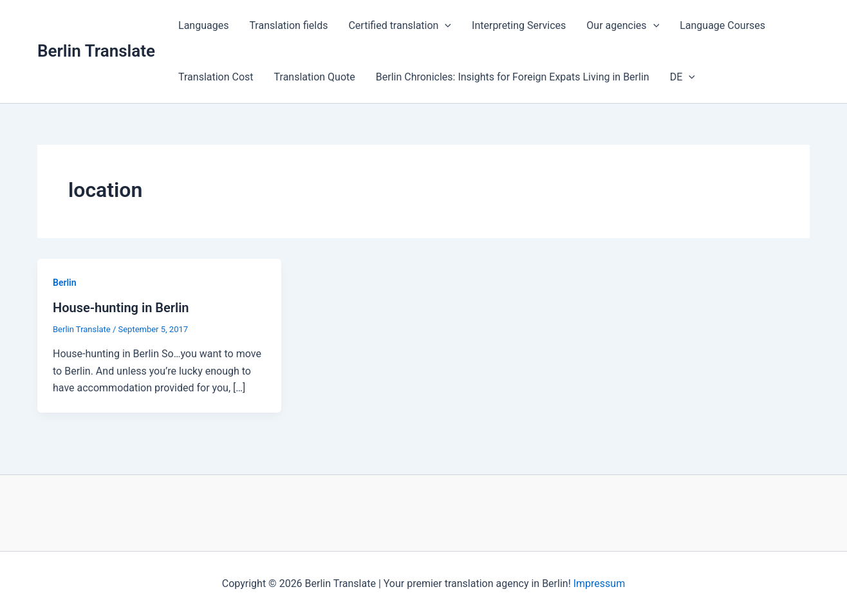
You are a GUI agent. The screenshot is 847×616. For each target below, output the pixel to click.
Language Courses (722, 25)
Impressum (600, 583)
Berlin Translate (96, 51)
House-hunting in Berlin (121, 308)
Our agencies (623, 26)
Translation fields (288, 25)
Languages (203, 25)
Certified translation (400, 26)
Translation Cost (216, 77)
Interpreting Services (519, 25)
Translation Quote (315, 77)
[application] (445, 26)
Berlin (65, 283)
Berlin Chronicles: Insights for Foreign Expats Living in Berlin (513, 77)
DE (683, 77)
